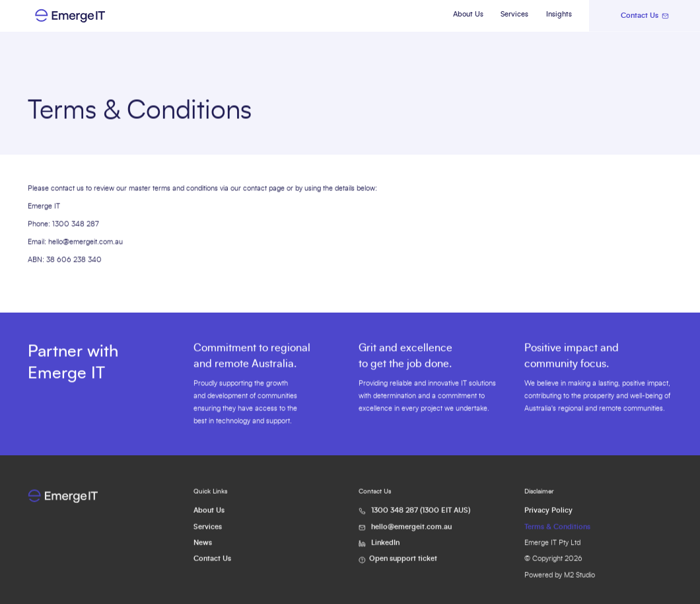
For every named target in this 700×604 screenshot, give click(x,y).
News (203, 550)
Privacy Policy (548, 518)
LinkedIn (385, 550)
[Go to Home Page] (90, 16)
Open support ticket (403, 566)
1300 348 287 (76, 224)
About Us (468, 15)
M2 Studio (579, 583)
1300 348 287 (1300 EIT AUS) (421, 518)
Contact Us (212, 566)
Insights (559, 15)
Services (514, 15)
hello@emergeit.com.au (86, 242)
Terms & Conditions (557, 535)
